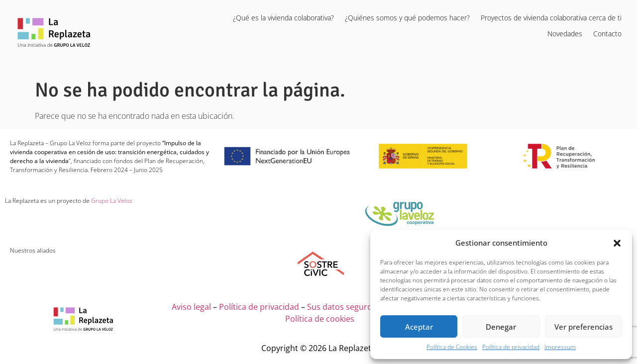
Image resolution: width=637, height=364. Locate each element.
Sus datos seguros (342, 307)
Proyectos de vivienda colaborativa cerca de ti (551, 18)
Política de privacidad (511, 347)
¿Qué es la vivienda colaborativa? (283, 18)
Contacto (607, 34)
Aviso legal (191, 307)
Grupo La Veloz (111, 201)
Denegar (501, 327)
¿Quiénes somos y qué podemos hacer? (407, 18)
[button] (617, 243)
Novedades (565, 34)
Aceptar (419, 327)
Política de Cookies (452, 347)
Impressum (560, 347)
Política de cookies (320, 319)
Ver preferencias (584, 327)
